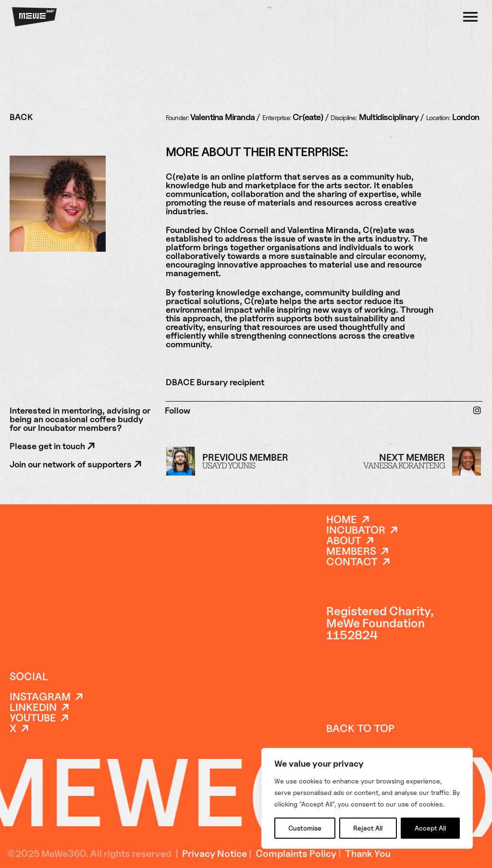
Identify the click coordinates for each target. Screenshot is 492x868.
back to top (360, 728)
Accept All (430, 828)
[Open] (470, 17)
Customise (305, 828)
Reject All (368, 828)
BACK (21, 117)
